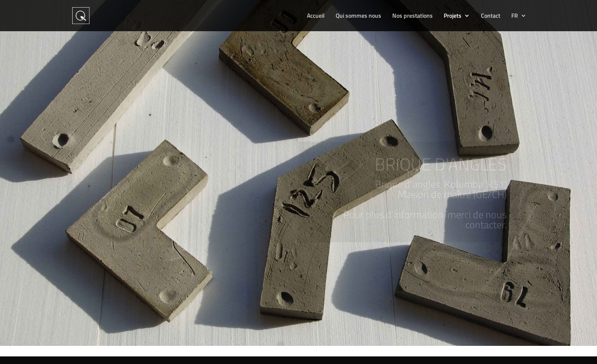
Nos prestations (412, 16)
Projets (453, 16)
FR (515, 16)
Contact (491, 16)
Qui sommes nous (358, 16)
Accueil (316, 16)
